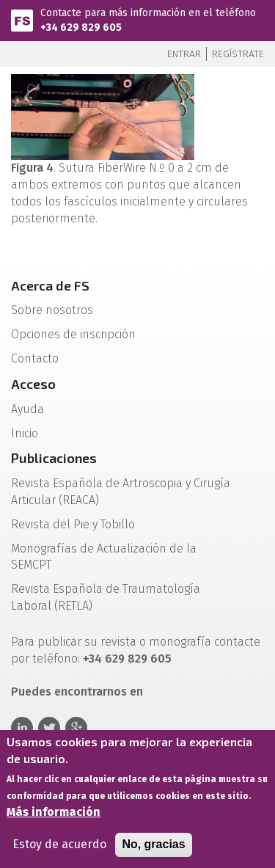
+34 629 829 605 (81, 28)
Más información (54, 816)
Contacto (35, 358)
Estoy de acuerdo (59, 848)
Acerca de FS (50, 285)
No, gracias (153, 848)
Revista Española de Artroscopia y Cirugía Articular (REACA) (121, 492)
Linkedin (22, 728)
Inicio (25, 433)
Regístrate (238, 54)
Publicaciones (54, 458)
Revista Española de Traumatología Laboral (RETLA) (106, 597)
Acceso (33, 384)
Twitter (49, 728)
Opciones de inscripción (73, 334)
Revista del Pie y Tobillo (73, 524)
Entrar (184, 54)
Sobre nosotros (52, 310)
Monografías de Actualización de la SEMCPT (104, 557)
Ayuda (27, 409)
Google (76, 728)
